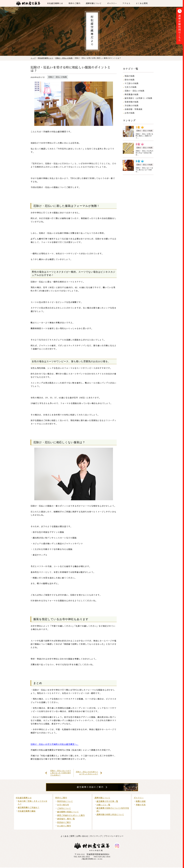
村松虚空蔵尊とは (24, 798)
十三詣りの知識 (132, 83)
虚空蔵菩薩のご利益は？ (29, 808)
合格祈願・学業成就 (133, 109)
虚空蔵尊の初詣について (68, 812)
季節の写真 (141, 805)
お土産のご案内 (64, 826)
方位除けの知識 (132, 106)
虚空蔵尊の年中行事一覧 (107, 802)
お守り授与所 (63, 805)
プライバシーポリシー (114, 837)
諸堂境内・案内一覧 (66, 819)
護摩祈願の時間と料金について (110, 815)
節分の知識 (130, 80)
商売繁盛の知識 (132, 94)
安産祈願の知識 (132, 102)
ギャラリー (139, 798)
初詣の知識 (130, 76)
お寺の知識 (130, 113)
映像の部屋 (141, 802)
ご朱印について (64, 809)
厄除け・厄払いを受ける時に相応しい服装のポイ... (144, 136)
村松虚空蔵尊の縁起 (27, 812)
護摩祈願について (102, 798)
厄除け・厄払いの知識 (64, 58)
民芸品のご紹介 (64, 823)
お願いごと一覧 (103, 805)
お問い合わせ (82, 837)
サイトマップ (96, 837)
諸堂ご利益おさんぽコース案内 (71, 816)
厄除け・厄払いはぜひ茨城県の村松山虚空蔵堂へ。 (55, 744)
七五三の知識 (131, 87)
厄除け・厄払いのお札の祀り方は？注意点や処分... (144, 153)
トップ (33, 58)
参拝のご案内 (61, 798)
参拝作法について (65, 802)
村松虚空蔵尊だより (45, 58)
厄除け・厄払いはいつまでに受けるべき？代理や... (144, 170)
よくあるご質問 (67, 837)
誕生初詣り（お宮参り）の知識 (138, 98)
